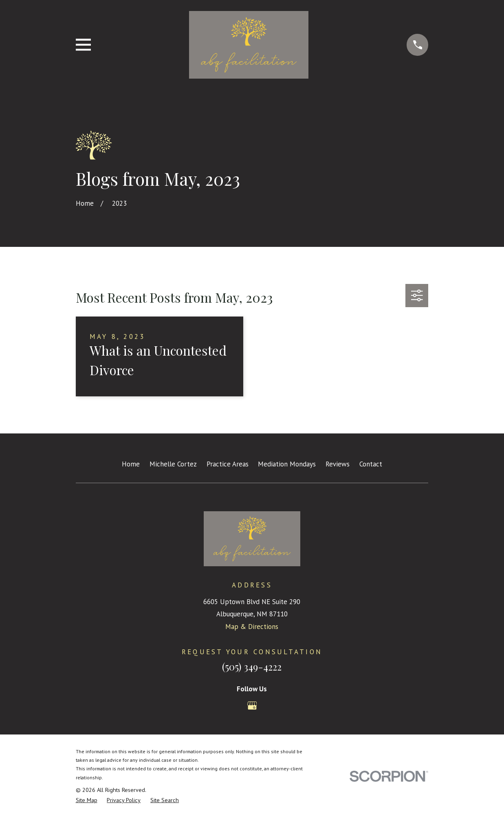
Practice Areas (228, 464)
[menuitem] (87, 800)
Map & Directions (252, 627)
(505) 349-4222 (252, 666)
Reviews (338, 464)
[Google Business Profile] (252, 706)
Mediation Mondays (287, 464)
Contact (371, 464)
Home (131, 464)
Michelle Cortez (173, 464)
